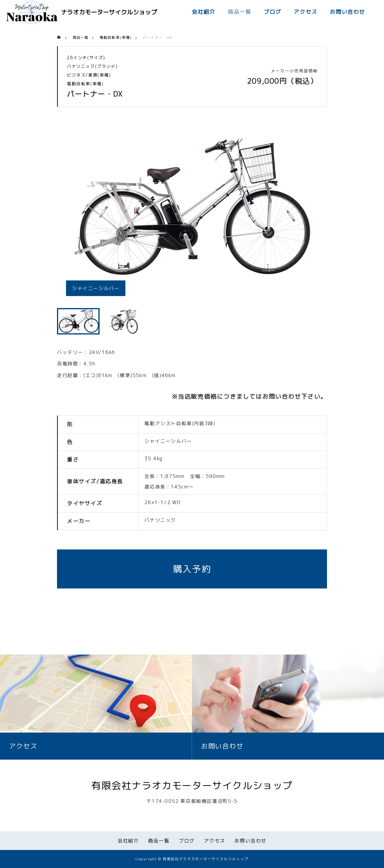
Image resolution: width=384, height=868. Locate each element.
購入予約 (192, 569)
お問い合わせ (347, 12)
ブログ (273, 12)
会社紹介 (203, 12)
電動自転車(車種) (85, 84)
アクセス (305, 12)
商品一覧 (239, 12)
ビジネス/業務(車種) (89, 75)
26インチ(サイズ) (86, 58)
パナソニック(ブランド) (92, 66)
